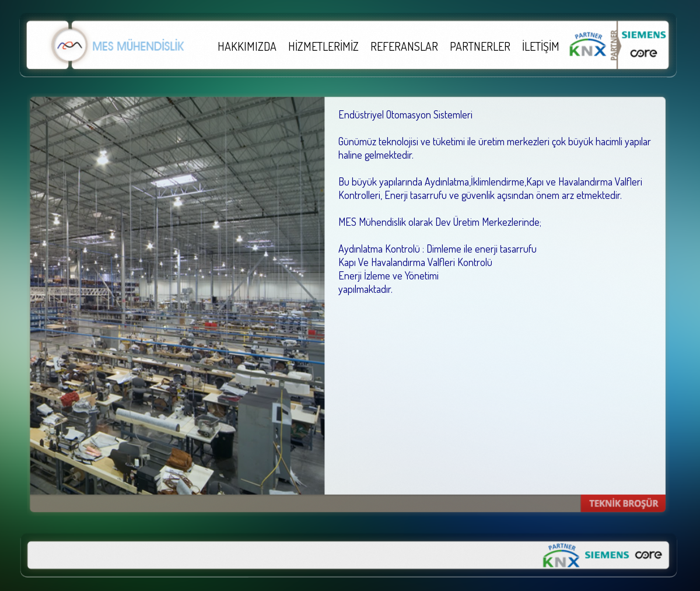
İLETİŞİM (541, 46)
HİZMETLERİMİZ (323, 46)
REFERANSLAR (404, 46)
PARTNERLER (480, 46)
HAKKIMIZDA (247, 46)
